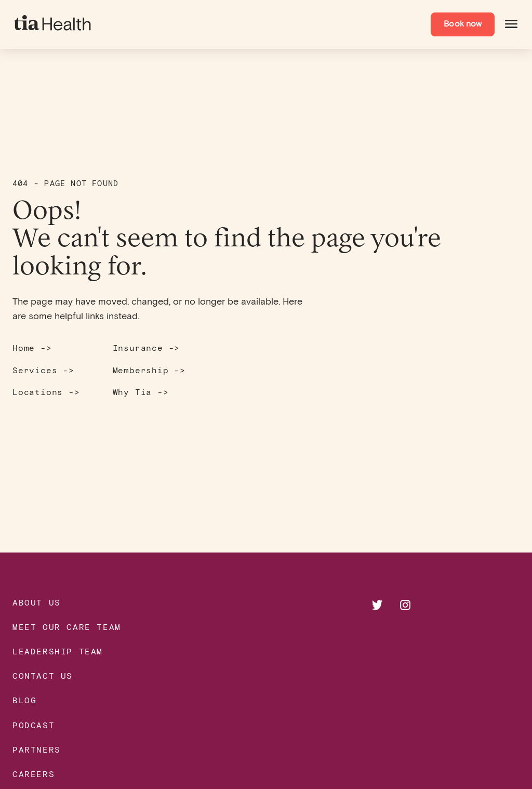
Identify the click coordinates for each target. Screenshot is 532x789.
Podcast (34, 725)
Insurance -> (147, 347)
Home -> (32, 347)
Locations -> (46, 392)
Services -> (43, 370)
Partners (37, 749)
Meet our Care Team (67, 627)
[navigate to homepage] (53, 24)
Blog (24, 700)
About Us (37, 602)
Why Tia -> (141, 392)
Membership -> (149, 370)
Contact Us (43, 675)
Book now (463, 24)
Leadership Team (58, 651)
